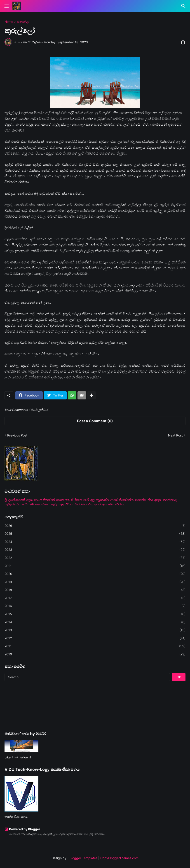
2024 (95, 542)
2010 (95, 654)
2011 (95, 646)
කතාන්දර (23, 22)
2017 (95, 598)
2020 (95, 574)
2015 (95, 614)
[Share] (182, 42)
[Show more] (91, 395)
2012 (95, 638)
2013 (95, 630)
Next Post (175, 435)
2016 (95, 606)
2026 (95, 526)
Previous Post (17, 435)
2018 (95, 590)
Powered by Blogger (22, 829)
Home (9, 22)
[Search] (184, 6)
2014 (95, 622)
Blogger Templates (83, 858)
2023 (95, 550)
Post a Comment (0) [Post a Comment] (95, 421)
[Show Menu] (6, 6)
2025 (95, 534)
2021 (95, 566)
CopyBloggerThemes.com (119, 858)
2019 (95, 582)
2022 (95, 558)
